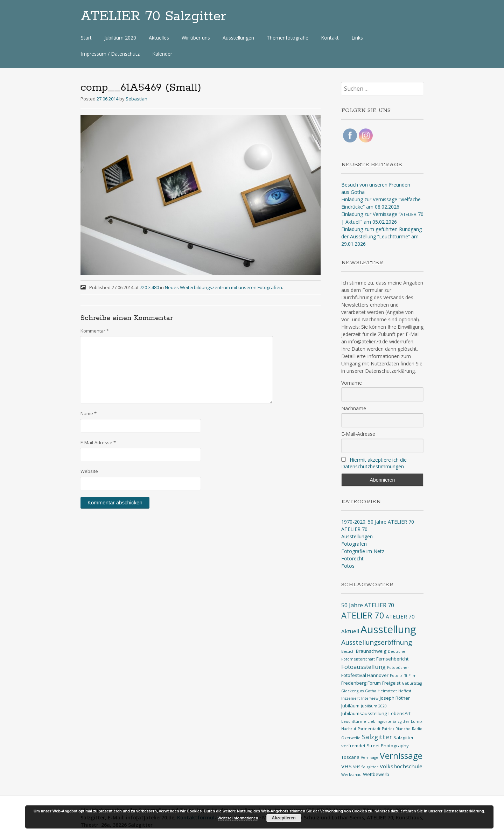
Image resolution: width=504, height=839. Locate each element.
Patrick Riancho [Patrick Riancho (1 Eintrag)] (396, 729)
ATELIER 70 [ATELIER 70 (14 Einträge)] (363, 615)
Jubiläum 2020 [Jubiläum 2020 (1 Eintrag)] (374, 706)
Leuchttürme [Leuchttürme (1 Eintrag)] (354, 721)
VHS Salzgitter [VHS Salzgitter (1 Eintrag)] (366, 767)
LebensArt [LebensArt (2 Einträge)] (400, 713)
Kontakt (330, 38)
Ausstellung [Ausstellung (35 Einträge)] (388, 629)
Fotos (348, 566)
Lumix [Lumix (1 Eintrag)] (417, 721)
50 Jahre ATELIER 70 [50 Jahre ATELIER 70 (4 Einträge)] (368, 605)
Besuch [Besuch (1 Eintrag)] (348, 651)
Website (89, 471)
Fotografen (354, 544)
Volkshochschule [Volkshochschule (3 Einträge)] (401, 766)
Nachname (354, 408)
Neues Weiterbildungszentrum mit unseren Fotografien (223, 287)
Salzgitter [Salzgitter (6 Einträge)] (377, 737)
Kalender (162, 54)
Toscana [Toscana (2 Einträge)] (350, 757)
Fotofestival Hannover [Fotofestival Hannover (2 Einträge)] (365, 675)
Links (357, 38)
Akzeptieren (283, 818)
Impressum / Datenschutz (110, 54)
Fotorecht (352, 558)
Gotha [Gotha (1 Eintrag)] (371, 691)
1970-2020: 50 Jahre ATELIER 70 (378, 522)
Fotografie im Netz (363, 551)
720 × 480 (149, 287)
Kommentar (95, 331)
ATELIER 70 (354, 529)
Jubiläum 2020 (120, 38)
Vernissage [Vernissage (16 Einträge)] (401, 756)
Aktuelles (159, 38)
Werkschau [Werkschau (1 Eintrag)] (351, 775)
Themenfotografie (288, 38)
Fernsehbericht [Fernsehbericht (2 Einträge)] (392, 659)
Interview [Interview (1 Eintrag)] (370, 698)
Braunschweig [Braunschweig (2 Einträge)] (371, 651)
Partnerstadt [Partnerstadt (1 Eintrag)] (369, 729)
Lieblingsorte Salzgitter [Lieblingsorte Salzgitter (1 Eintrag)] (388, 721)
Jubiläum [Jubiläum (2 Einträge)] (350, 706)
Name (89, 413)
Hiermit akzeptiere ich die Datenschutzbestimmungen (374, 463)
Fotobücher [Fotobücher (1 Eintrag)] (398, 667)
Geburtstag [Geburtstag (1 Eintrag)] (412, 683)
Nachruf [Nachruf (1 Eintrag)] (349, 729)
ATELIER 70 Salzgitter (153, 16)
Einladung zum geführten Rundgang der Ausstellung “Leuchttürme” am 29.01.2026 (381, 236)
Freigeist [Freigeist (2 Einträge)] (391, 683)
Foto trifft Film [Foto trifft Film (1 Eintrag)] (403, 676)
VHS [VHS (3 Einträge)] (346, 766)
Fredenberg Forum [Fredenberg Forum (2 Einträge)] (361, 683)
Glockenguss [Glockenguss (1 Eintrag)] (352, 691)
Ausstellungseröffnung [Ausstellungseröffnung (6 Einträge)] (377, 642)
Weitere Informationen (238, 818)
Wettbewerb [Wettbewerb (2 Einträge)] (376, 774)
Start (86, 38)
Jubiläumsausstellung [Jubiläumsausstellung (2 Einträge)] (364, 713)
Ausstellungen (238, 38)
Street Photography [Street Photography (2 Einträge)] (388, 746)
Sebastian (136, 99)
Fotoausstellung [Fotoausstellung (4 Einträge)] (363, 667)
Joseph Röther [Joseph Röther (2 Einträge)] (395, 698)
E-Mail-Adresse (98, 442)
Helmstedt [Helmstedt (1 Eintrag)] (387, 691)
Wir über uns (196, 38)
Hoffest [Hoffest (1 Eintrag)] (405, 691)
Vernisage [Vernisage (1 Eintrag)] (370, 757)
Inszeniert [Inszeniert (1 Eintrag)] (351, 698)
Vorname (352, 383)
